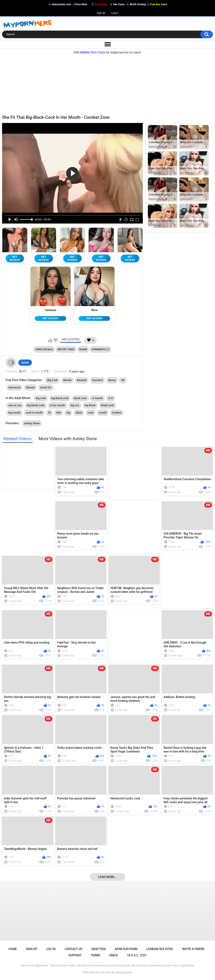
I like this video (50, 341)
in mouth (97, 399)
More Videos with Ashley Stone (68, 439)
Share (83, 350)
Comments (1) (100, 350)
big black (90, 406)
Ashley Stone (32, 424)
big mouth (14, 413)
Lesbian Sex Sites (160, 949)
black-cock (107, 406)
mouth (103, 413)
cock (91, 413)
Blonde (68, 381)
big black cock (60, 399)
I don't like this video (56, 341)
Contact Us (73, 949)
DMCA (114, 956)
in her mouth (57, 406)
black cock (80, 399)
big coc (75, 406)
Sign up (101, 13)
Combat (117, 413)
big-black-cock (36, 406)
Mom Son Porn (126, 949)
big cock (41, 399)
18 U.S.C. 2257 (137, 956)
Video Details (44, 350)
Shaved (30, 388)
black (79, 413)
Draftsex (99, 949)
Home (13, 949)
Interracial (14, 388)
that (59, 413)
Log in (115, 13)
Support (75, 956)
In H (111, 399)
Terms (96, 956)
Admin (25, 363)
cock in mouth (34, 413)
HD (123, 381)
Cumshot (98, 381)
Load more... (108, 877)
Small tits (46, 388)
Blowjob (82, 381)
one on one (15, 406)
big (68, 413)
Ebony (112, 381)
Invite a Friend (193, 949)
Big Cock (52, 381)
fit (49, 413)
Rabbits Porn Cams (93, 52)
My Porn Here (103, 973)
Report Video (66, 350)
